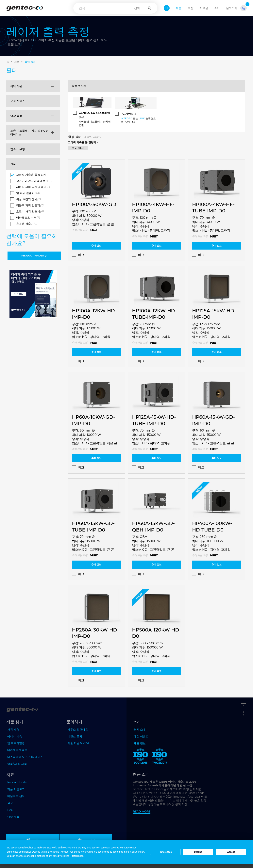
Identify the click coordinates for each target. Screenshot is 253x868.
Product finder (17, 782)
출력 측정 (30, 62)
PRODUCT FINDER (34, 256)
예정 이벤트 (141, 736)
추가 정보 (96, 246)
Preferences (165, 852)
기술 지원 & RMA (78, 743)
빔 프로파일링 (16, 743)
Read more (142, 811)
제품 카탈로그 (16, 789)
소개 (217, 8)
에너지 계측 (15, 736)
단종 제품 (13, 817)
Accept (231, 852)
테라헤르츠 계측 (17, 750)
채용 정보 (140, 743)
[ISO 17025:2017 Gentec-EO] (160, 757)
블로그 (11, 803)
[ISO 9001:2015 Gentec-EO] (141, 757)
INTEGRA (126, 118)
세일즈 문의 (75, 736)
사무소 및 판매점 (78, 729)
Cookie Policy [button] (137, 852)
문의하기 (232, 8)
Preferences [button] (77, 856)
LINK (142, 118)
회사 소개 (140, 729)
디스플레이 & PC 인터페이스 (25, 757)
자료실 (204, 8)
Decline (198, 852)
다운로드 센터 (16, 796)
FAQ (10, 810)
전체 (137, 8)
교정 (191, 8)
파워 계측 (13, 729)
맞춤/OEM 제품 (17, 764)
